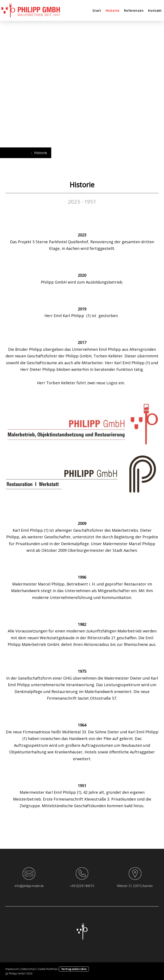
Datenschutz (28, 969)
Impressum (12, 969)
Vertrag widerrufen (74, 969)
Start (97, 11)
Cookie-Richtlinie (47, 969)
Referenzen (134, 11)
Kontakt (155, 11)
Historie (113, 11)
